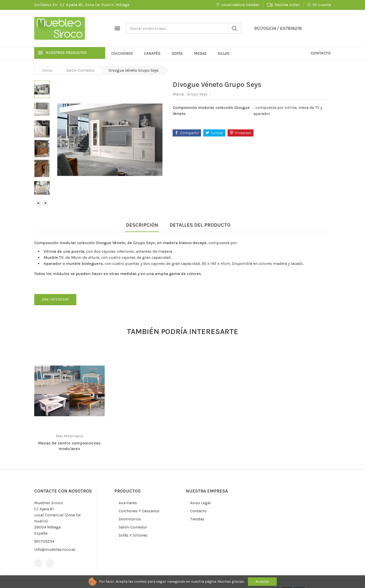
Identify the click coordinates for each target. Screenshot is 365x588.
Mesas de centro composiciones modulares (69, 446)
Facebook (38, 563)
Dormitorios (129, 519)
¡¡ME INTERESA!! (55, 299)
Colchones (122, 53)
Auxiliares (127, 503)
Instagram (50, 563)
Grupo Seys (197, 94)
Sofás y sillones (133, 535)
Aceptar (262, 581)
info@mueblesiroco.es (55, 549)
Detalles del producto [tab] (200, 225)
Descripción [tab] (142, 225)
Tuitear (217, 133)
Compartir (189, 133)
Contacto (321, 53)
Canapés (152, 53)
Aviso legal (200, 503)
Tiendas (197, 519)
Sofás (177, 53)
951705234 (265, 28)
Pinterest (243, 133)
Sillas (224, 53)
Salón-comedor (132, 527)
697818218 (291, 28)
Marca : (179, 94)
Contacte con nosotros (63, 491)
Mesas (200, 53)
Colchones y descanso (139, 511)
